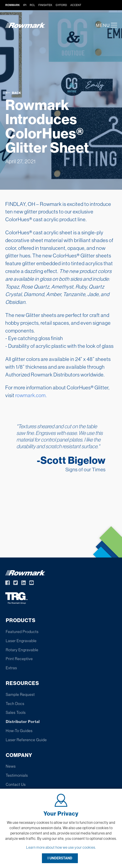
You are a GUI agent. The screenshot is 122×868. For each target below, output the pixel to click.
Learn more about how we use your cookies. (61, 847)
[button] (113, 25)
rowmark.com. (31, 395)
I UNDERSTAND (60, 858)
